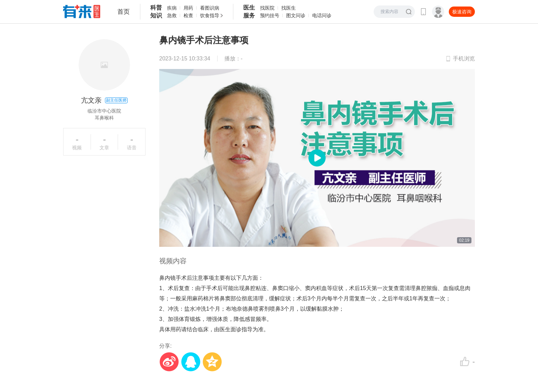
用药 (188, 8)
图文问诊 (296, 15)
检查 (188, 15)
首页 (124, 12)
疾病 (172, 8)
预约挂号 (270, 15)
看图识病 (210, 8)
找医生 (289, 8)
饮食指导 (210, 15)
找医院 (267, 8)
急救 (172, 15)
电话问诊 (322, 15)
